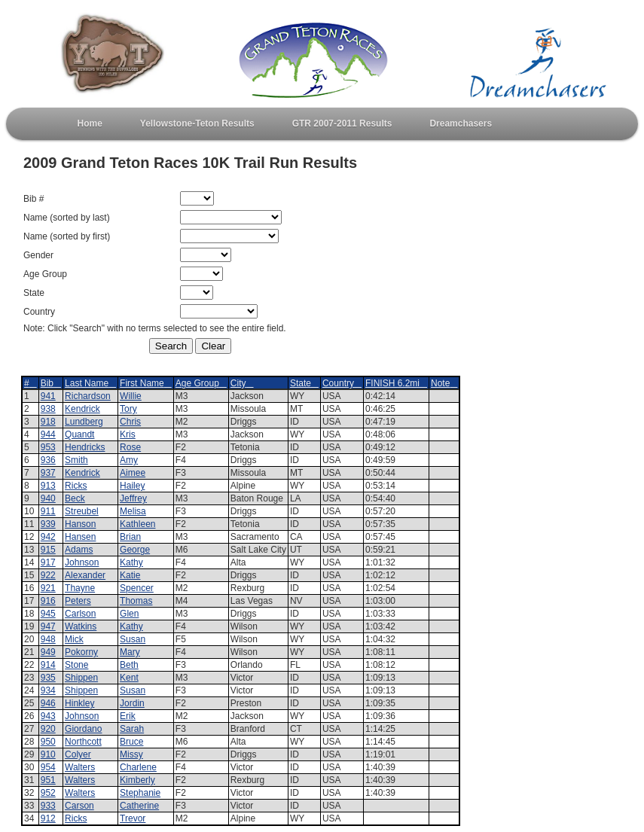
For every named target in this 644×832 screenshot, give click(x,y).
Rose (130, 447)
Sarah (132, 729)
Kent (129, 678)
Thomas (136, 601)
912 (48, 818)
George (135, 550)
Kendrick (82, 409)
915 (48, 550)
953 (48, 447)
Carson (79, 806)
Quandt (79, 434)
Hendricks (85, 447)
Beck (75, 498)
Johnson (82, 562)
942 (48, 537)
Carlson (80, 614)
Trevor (133, 818)
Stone (76, 665)
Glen (129, 614)
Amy (129, 460)
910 (48, 754)
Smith (76, 460)
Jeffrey (133, 498)
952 (48, 793)
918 (48, 422)
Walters (80, 767)
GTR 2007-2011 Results (342, 123)
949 (48, 652)
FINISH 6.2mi (396, 383)
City (242, 383)
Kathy (131, 562)
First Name (146, 383)
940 (48, 498)
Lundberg (84, 422)
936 (48, 460)
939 (48, 524)
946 (48, 703)
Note (444, 383)
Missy (131, 754)
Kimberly (137, 780)
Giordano (83, 729)
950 (48, 742)
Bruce (131, 742)
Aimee (133, 473)
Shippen (81, 678)
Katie (130, 575)
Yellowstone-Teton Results (197, 123)
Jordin (132, 703)
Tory (128, 409)
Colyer (78, 754)
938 (48, 409)
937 (48, 473)
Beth (129, 665)
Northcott (83, 742)
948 (48, 639)
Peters (78, 601)
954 (48, 767)
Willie (131, 396)
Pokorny (81, 652)
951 (48, 780)
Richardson (88, 396)
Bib (51, 383)
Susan (133, 639)
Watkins (81, 626)
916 (48, 601)
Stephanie (140, 793)
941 (48, 396)
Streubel (82, 511)
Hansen (80, 537)
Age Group (201, 383)
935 (48, 678)
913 (48, 486)
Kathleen (137, 524)
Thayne (80, 588)
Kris (128, 434)
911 (48, 511)
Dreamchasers (461, 123)
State (304, 383)
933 (48, 806)
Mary (130, 652)
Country (342, 383)
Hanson (80, 524)
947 (48, 626)
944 (48, 434)
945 (48, 614)
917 (48, 562)
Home (90, 123)
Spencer (137, 588)
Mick (74, 639)
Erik (128, 716)
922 (48, 575)
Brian (130, 537)
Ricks (76, 486)
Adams (79, 550)
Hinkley (79, 703)
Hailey (132, 486)
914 (48, 665)
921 (48, 588)
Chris (130, 422)
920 (48, 729)
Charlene (138, 767)
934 (48, 690)
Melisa (133, 511)
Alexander (85, 575)
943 (48, 716)
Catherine (139, 806)
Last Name (90, 383)
